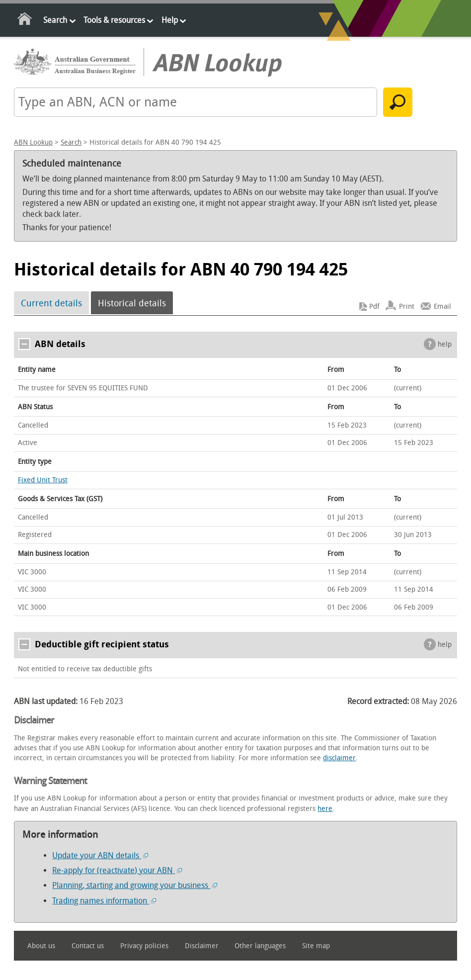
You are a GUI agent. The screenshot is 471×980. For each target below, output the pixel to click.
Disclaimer (202, 946)
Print (407, 307)
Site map (316, 946)
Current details (51, 303)
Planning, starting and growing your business (135, 885)
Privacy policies (144, 946)
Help (170, 20)
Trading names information (104, 901)
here (325, 809)
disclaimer (339, 758)
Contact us (88, 946)
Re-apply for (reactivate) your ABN (117, 870)
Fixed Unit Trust (43, 480)
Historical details (132, 303)
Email (442, 307)
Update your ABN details (100, 855)
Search (55, 20)
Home (25, 21)
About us (41, 946)
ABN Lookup (33, 142)
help (445, 344)
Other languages (260, 946)
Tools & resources (114, 20)
